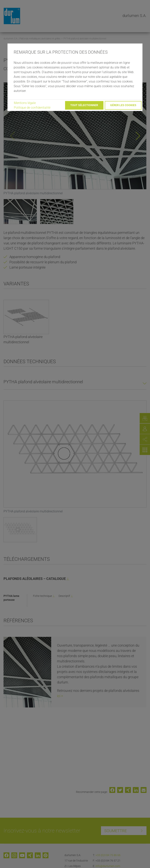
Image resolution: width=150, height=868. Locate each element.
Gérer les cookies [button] (123, 105)
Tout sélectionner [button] (84, 105)
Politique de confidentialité (32, 108)
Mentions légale (25, 103)
